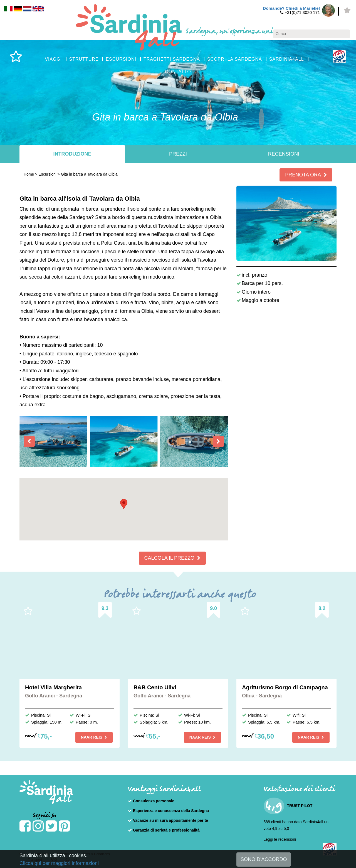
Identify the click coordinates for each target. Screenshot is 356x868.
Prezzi (178, 154)
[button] (124, 504)
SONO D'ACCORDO (264, 859)
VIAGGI (53, 59)
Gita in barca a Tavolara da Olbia (89, 174)
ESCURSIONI (121, 59)
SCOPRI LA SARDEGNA (235, 59)
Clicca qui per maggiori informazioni (59, 863)
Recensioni (284, 154)
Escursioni (47, 174)
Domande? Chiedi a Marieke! (291, 8)
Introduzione (72, 154)
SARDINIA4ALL (287, 59)
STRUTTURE (84, 59)
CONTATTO (178, 72)
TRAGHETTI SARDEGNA (172, 59)
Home (29, 174)
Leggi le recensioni (280, 839)
